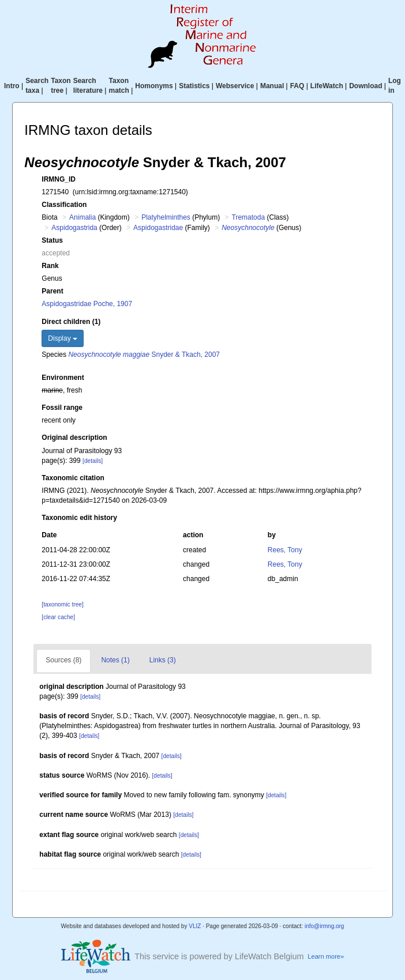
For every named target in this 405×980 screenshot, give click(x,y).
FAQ (297, 86)
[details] (93, 461)
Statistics (194, 86)
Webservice (235, 86)
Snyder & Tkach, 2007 (144, 355)
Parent (52, 291)
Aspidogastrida (74, 228)
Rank (50, 266)
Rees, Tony (285, 550)
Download (365, 86)
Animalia (82, 217)
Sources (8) (63, 660)
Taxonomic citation (73, 478)
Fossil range (62, 408)
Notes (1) (115, 660)
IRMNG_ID (59, 179)
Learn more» (326, 956)
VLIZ (195, 926)
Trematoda (249, 217)
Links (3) (163, 660)
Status (52, 240)
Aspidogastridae (158, 228)
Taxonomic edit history (79, 518)
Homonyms (154, 86)
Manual (272, 86)
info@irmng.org (325, 926)
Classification (64, 205)
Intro (12, 86)
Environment (63, 378)
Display (63, 338)
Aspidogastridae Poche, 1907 (87, 304)
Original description (74, 438)
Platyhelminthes (166, 217)
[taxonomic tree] (62, 604)
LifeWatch (327, 86)
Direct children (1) (71, 322)
